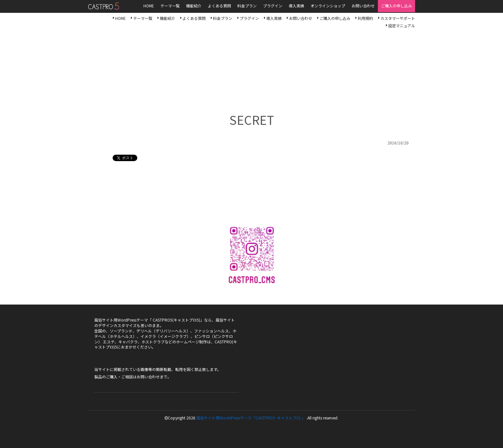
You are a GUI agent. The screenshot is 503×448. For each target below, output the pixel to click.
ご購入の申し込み (335, 18)
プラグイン (249, 18)
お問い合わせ (301, 18)
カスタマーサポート (398, 18)
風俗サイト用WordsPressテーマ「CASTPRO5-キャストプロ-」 (103, 6)
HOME (120, 18)
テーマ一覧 (143, 18)
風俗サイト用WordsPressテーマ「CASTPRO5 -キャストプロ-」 (251, 418)
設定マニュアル (402, 26)
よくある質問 (194, 18)
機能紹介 (167, 18)
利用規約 (365, 18)
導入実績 (274, 18)
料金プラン (223, 18)
